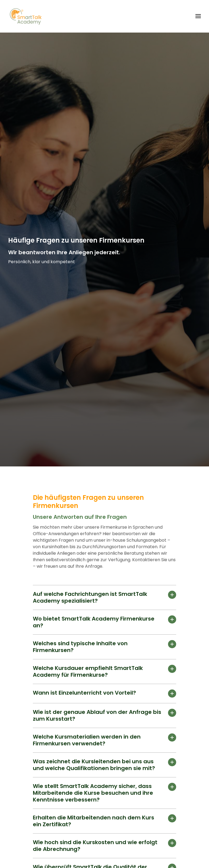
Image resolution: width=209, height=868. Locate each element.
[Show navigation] (197, 16)
